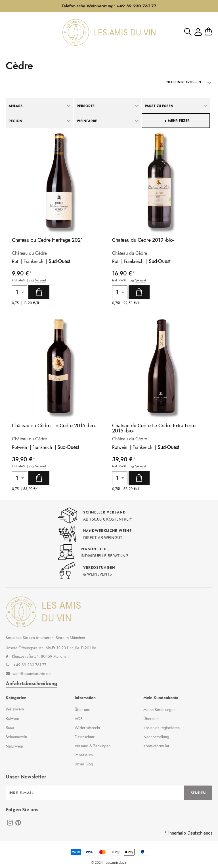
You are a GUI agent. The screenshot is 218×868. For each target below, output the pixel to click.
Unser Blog (84, 764)
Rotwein (12, 718)
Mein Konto (198, 32)
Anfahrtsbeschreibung (32, 684)
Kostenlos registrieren (162, 728)
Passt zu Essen (159, 106)
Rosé (10, 727)
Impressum (84, 755)
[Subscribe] (198, 793)
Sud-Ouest (59, 261)
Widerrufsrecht (87, 728)
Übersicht (151, 719)
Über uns (82, 710)
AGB (79, 719)
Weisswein (15, 709)
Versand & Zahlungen (93, 746)
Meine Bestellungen (159, 710)
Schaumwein (16, 737)
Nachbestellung (156, 737)
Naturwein (14, 746)
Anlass (16, 106)
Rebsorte (86, 106)
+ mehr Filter (177, 121)
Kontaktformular (156, 746)
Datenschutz (85, 737)
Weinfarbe (87, 121)
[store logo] (109, 32)
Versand (40, 280)
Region (15, 121)
